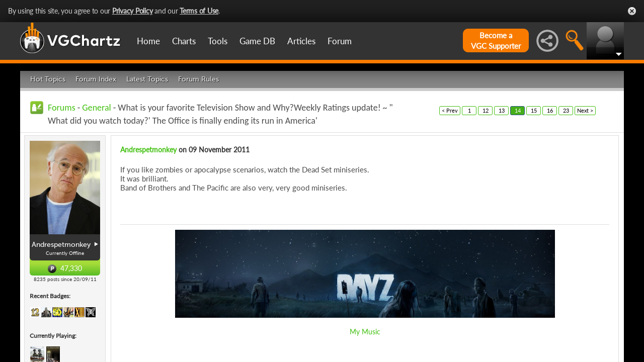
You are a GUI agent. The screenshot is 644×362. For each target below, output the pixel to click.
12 (486, 110)
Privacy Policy (133, 11)
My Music (365, 332)
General (96, 108)
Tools (218, 41)
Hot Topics (48, 79)
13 (502, 110)
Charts (184, 41)
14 (518, 110)
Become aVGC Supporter (496, 40)
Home (148, 41)
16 (550, 110)
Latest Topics (147, 79)
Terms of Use (199, 11)
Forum (340, 41)
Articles (301, 41)
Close (632, 11)
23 (566, 110)
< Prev (450, 110)
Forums (62, 108)
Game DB (257, 41)
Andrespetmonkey (148, 150)
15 (534, 110)
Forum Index (96, 79)
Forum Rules (198, 79)
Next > (585, 110)
